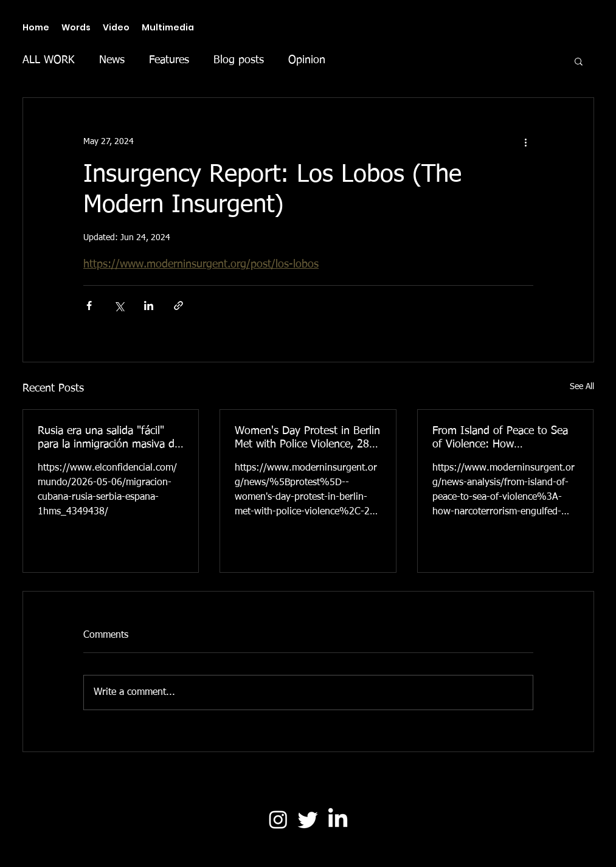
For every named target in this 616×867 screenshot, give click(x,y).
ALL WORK (49, 60)
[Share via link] (178, 306)
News (112, 60)
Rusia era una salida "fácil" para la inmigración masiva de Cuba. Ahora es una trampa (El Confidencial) (109, 438)
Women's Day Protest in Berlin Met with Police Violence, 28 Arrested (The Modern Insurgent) (307, 438)
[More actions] (526, 142)
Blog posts (239, 60)
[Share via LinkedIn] (149, 306)
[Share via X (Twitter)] (119, 306)
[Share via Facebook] (89, 306)
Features (169, 60)
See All (582, 387)
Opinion (307, 60)
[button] (579, 61)
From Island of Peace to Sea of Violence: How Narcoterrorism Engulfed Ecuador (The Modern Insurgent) (500, 438)
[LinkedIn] (338, 819)
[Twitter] (308, 819)
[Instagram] (278, 819)
